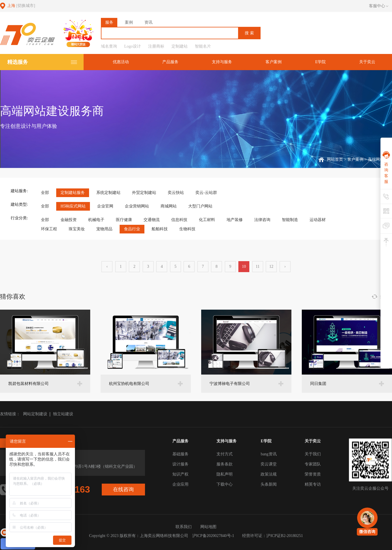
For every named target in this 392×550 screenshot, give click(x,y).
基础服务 (180, 454)
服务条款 (225, 464)
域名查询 (109, 46)
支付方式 (225, 454)
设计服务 (180, 464)
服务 (109, 22)
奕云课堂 (269, 464)
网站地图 (208, 527)
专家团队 (313, 464)
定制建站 (180, 46)
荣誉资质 (313, 474)
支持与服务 (222, 62)
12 (271, 266)
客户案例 (274, 62)
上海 (21, 6)
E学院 (320, 62)
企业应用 (180, 484)
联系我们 (184, 527)
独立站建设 (63, 414)
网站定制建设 (35, 414)
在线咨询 (123, 489)
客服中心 (379, 6)
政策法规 (269, 474)
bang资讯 (268, 454)
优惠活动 (121, 62)
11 (258, 266)
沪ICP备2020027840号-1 (213, 536)
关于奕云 (367, 62)
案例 (129, 22)
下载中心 (225, 484)
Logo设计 (133, 46)
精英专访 (313, 484)
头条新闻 (269, 484)
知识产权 (180, 474)
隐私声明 (225, 474)
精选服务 (18, 62)
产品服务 (170, 62)
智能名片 (203, 46)
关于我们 (313, 454)
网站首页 (335, 159)
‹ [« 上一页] (107, 266)
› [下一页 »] (285, 266)
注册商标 (156, 46)
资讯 (148, 22)
